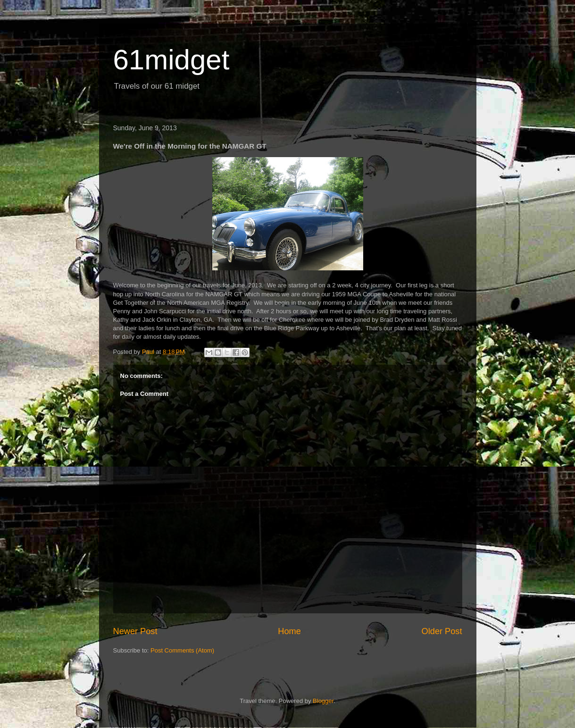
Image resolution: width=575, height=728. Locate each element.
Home (289, 631)
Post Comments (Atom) (182, 650)
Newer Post (135, 631)
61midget (171, 60)
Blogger (323, 701)
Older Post (442, 631)
